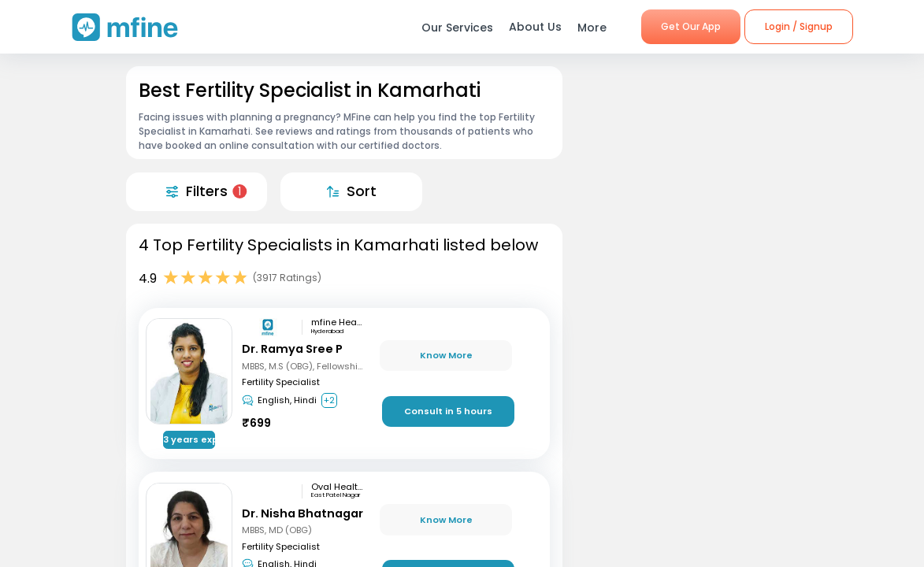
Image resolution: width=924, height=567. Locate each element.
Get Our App (691, 26)
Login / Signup (799, 26)
